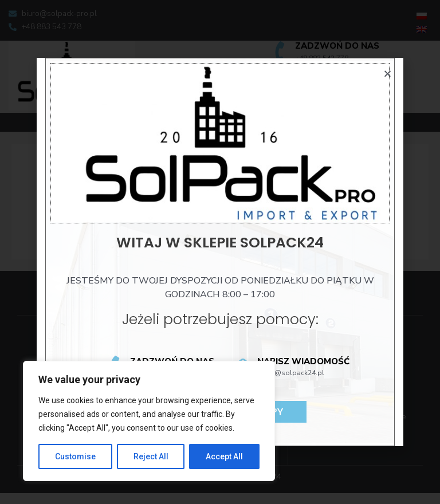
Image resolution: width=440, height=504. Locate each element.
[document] (220, 252)
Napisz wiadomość (303, 361)
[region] (149, 421)
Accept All (224, 456)
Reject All (151, 456)
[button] (388, 74)
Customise (75, 456)
